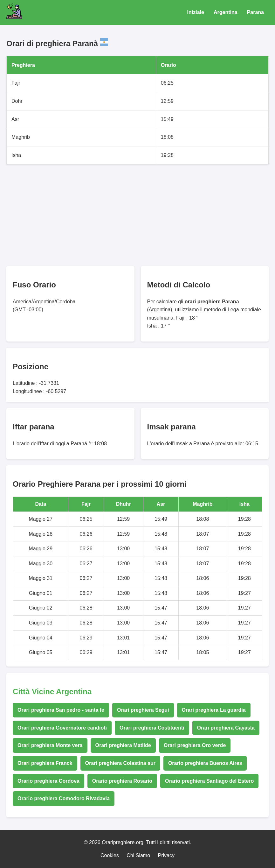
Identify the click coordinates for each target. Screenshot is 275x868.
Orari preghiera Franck (45, 763)
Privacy (166, 855)
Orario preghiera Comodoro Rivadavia (64, 798)
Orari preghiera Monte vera (50, 745)
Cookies (110, 855)
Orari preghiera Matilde (123, 745)
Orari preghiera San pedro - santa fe (61, 710)
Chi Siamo (138, 855)
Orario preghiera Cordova (48, 781)
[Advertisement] (137, 215)
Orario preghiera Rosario (122, 781)
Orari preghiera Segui (143, 710)
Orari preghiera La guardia (214, 710)
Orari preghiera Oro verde (195, 745)
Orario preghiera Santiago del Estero (209, 781)
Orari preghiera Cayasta (226, 728)
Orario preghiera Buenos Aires (205, 763)
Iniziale (196, 12)
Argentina (226, 12)
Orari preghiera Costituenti (152, 728)
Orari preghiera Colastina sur (120, 763)
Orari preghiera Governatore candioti (62, 728)
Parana (255, 12)
